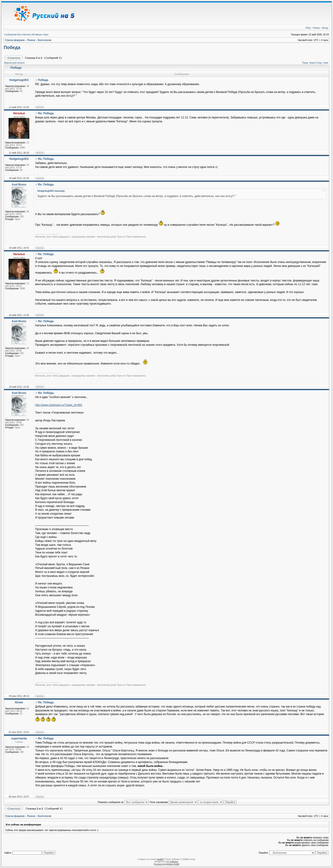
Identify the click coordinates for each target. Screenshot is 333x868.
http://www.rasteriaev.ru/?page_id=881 (59, 405)
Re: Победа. (46, 113)
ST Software (172, 862)
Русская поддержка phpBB (167, 864)
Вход (325, 28)
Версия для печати (14, 63)
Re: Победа (46, 738)
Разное (31, 40)
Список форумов (15, 40)
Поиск (316, 28)
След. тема (322, 63)
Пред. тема (308, 63)
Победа (12, 47)
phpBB (160, 859)
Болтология (45, 40)
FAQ (308, 28)
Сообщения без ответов (17, 35)
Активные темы (40, 35)
